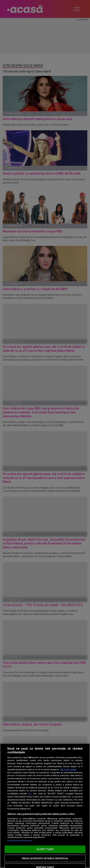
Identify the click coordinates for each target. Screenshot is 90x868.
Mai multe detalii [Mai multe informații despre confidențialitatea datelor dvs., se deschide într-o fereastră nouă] (68, 770)
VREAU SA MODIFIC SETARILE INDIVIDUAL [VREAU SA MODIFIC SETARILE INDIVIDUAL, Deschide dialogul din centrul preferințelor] (45, 858)
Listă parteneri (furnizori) (20, 841)
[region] (45, 806)
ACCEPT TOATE (45, 849)
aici (30, 794)
